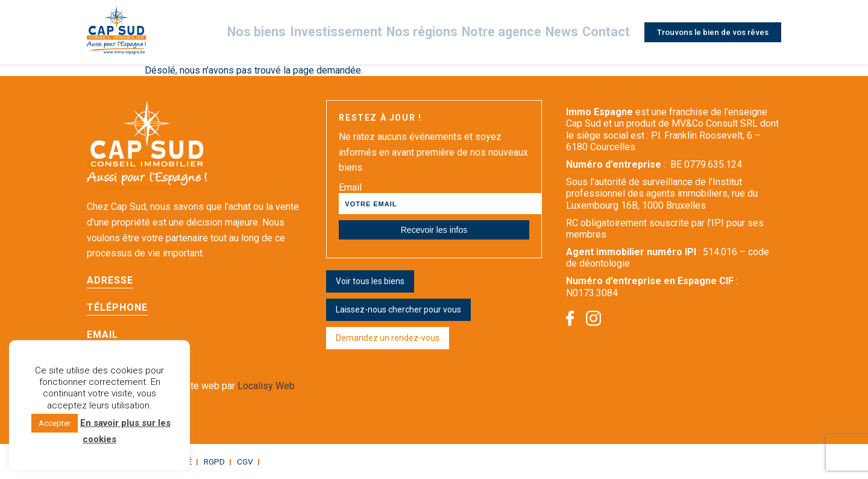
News (560, 32)
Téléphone (117, 307)
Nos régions (436, 32)
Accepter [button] (55, 423)
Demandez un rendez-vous (388, 338)
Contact (602, 32)
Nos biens (293, 32)
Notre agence (505, 32)
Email (102, 335)
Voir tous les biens (370, 281)
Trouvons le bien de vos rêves (709, 32)
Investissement (362, 32)
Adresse (110, 280)
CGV (233, 462)
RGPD (205, 462)
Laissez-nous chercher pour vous (398, 309)
